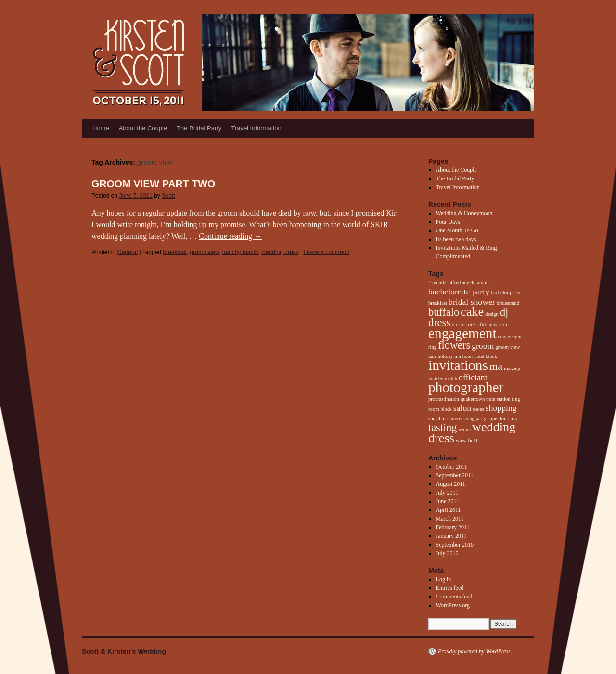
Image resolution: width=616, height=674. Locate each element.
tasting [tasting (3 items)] (443, 427)
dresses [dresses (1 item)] (459, 324)
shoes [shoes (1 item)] (478, 409)
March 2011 (450, 519)
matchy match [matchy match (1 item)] (443, 378)
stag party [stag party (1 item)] (476, 418)
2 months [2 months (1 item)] (438, 283)
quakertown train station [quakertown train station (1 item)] (486, 399)
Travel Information (256, 128)
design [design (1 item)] (492, 314)
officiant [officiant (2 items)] (473, 377)
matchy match (240, 252)
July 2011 (447, 493)
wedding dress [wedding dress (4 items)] (472, 432)
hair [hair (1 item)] (432, 356)
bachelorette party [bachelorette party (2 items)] (459, 292)
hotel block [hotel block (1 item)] (486, 356)
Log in (444, 579)
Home (101, 128)
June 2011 (448, 501)
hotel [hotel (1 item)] (468, 356)
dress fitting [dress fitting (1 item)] (481, 324)
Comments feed (454, 597)
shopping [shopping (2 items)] (501, 408)
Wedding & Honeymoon (464, 213)
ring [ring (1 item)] (516, 399)
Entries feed (450, 588)
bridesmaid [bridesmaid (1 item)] (508, 303)
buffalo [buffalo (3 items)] (444, 312)
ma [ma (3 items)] (496, 366)
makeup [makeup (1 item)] (512, 368)
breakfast (174, 252)
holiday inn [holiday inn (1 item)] (449, 356)
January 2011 (451, 536)
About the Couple (143, 128)
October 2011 (452, 467)
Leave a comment (326, 252)
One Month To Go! (458, 230)
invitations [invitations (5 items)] (458, 365)
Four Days (448, 222)
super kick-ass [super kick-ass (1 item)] (502, 418)
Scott (168, 196)
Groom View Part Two (153, 184)
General (127, 252)
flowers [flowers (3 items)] (454, 345)
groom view (204, 252)
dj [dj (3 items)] (504, 312)
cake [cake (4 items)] (472, 312)
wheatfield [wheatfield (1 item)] (467, 440)
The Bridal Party (199, 128)
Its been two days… (459, 239)
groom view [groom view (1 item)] (507, 347)
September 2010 (455, 545)
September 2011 (455, 475)
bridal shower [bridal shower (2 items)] (472, 302)
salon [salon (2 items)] (462, 408)
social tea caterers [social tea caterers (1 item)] (447, 418)
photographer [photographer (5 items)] (466, 387)
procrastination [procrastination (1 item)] (444, 399)
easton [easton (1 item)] (500, 324)
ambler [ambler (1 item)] (484, 283)
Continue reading (230, 236)
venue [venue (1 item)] (465, 429)
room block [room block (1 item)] (440, 409)
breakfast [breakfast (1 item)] (438, 303)
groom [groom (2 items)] (483, 346)
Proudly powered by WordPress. (475, 651)
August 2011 (451, 484)
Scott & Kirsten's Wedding (124, 651)
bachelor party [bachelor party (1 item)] (506, 293)
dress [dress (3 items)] (439, 323)
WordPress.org (453, 605)
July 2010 (447, 553)
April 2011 (449, 510)
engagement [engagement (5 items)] (462, 333)
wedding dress (280, 252)
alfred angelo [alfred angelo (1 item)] (462, 283)
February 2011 (453, 527)
